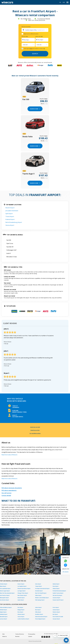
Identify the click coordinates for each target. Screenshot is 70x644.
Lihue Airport (38, 584)
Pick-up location (26, 27)
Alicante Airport (21, 614)
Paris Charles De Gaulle (58, 617)
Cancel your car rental (35, 427)
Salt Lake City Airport (57, 595)
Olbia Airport (38, 612)
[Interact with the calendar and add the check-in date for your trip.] (28, 40)
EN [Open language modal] (60, 2)
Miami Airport (3, 586)
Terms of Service (20, 634)
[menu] (67, 2)
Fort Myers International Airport (42, 589)
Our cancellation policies (35, 433)
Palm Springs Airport (40, 600)
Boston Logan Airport (5, 591)
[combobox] (23, 45)
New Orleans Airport (22, 595)
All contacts (66, 572)
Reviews (17, 636)
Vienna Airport (10, 225)
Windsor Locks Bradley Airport (42, 598)
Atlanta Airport (56, 589)
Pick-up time (25, 37)
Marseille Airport (4, 617)
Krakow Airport (10, 219)
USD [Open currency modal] (64, 2)
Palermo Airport (56, 612)
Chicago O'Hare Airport (23, 593)
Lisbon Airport (38, 607)
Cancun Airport (21, 617)
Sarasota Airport (56, 598)
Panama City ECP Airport (58, 600)
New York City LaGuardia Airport (7, 593)
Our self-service (6, 493)
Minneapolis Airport (4, 598)
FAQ (3, 634)
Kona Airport (56, 586)
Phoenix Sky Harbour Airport (24, 589)
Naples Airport (3, 612)
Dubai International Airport (41, 617)
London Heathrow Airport (23, 619)
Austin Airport (21, 600)
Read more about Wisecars (9, 455)
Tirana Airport (10, 216)
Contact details (6, 495)
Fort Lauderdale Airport (5, 589)
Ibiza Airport (20, 612)
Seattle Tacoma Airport (58, 593)
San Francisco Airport (5, 595)
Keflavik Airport (3, 610)
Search (35, 54)
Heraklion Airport (39, 614)
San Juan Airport (56, 619)
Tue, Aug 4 (40, 40)
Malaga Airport (21, 610)
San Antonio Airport (4, 600)
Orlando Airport (4, 584)
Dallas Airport (38, 595)
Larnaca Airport (3, 619)
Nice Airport (38, 610)
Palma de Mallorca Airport (6, 607)
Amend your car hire (35, 430)
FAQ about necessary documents (12, 488)
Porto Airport (56, 607)
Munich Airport (10, 208)
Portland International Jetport (59, 591)
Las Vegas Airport (22, 591)
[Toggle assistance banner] (60, 558)
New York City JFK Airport (41, 593)
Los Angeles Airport (22, 586)
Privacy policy (32, 634)
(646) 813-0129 (66, 569)
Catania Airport (56, 610)
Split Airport (9, 214)
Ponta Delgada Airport (40, 619)
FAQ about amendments (9, 490)
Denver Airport (21, 584)
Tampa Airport (38, 586)
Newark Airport (21, 598)
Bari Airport (55, 614)
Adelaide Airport (4, 614)
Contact (30, 636)
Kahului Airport (56, 584)
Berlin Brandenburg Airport (14, 222)
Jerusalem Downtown (12, 211)
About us (5, 636)
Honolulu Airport (39, 591)
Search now (35, 109)
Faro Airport (20, 607)
